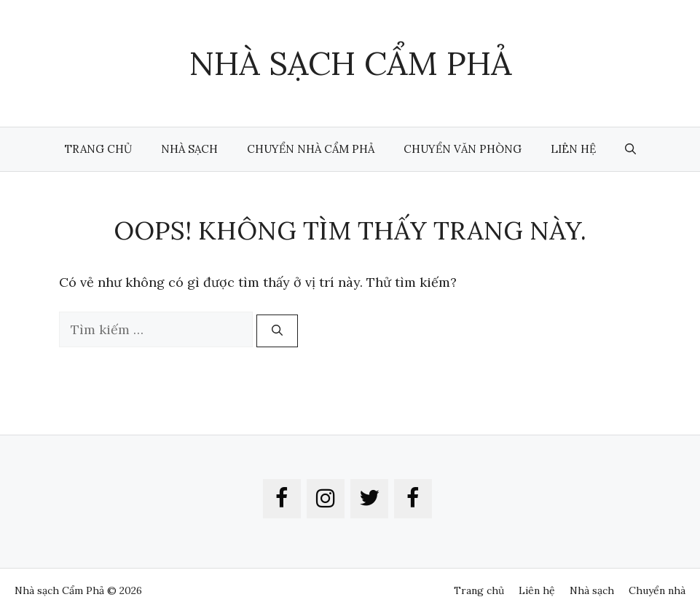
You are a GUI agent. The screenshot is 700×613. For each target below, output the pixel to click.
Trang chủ (98, 149)
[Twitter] (369, 499)
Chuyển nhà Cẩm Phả (311, 149)
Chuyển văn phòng (463, 149)
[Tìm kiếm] (277, 331)
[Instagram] (326, 499)
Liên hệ (573, 149)
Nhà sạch (189, 149)
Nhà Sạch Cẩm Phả (350, 63)
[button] (630, 149)
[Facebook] (282, 499)
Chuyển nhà (657, 590)
